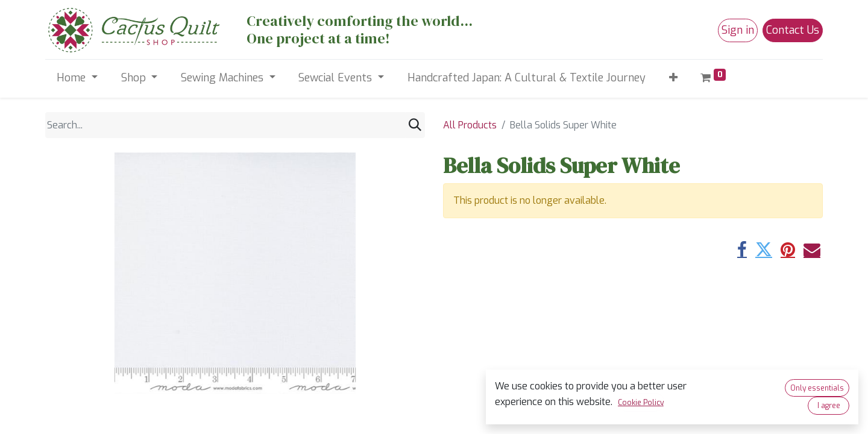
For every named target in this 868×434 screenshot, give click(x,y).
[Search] (415, 125)
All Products (470, 125)
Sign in (738, 30)
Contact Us (793, 30)
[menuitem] (526, 78)
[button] (673, 78)
